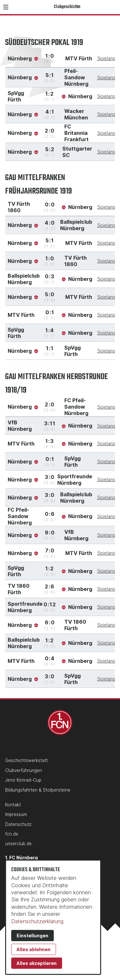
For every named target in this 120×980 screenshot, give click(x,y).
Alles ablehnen (34, 949)
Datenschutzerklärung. (38, 921)
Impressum (16, 814)
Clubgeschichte (67, 7)
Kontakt (13, 805)
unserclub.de (18, 844)
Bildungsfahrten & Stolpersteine (38, 790)
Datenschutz (18, 824)
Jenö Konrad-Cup (23, 780)
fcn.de (12, 834)
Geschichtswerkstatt (26, 760)
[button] (6, 7)
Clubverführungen (24, 770)
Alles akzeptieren (37, 963)
